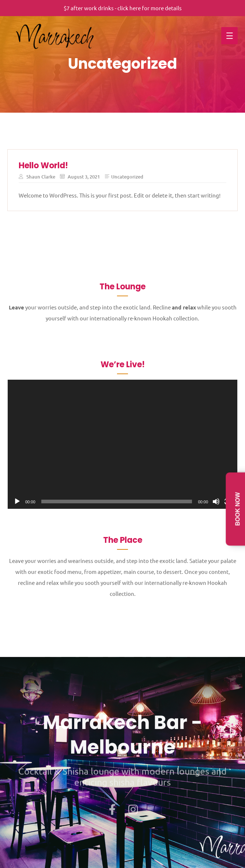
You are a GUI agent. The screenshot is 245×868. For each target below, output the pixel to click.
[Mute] (216, 501)
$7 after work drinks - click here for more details (123, 8)
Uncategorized (127, 177)
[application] (122, 444)
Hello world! (43, 166)
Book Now (238, 509)
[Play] (17, 501)
